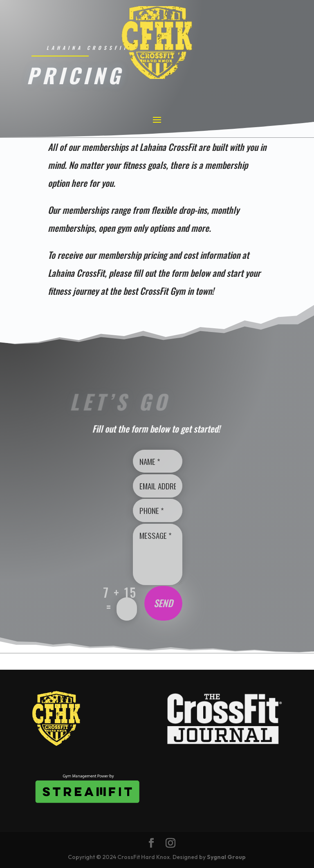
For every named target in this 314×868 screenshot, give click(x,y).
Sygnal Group (226, 857)
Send (163, 603)
